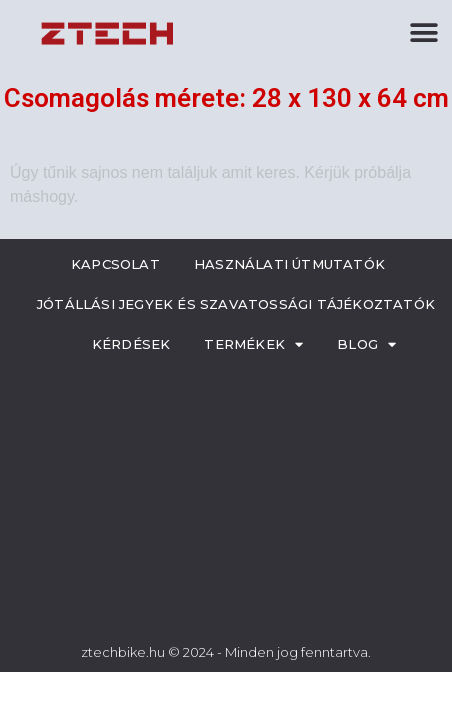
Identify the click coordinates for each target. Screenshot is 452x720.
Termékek (253, 344)
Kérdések (131, 344)
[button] (424, 32)
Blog (366, 344)
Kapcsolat (115, 264)
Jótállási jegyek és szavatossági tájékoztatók (236, 304)
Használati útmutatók (289, 264)
